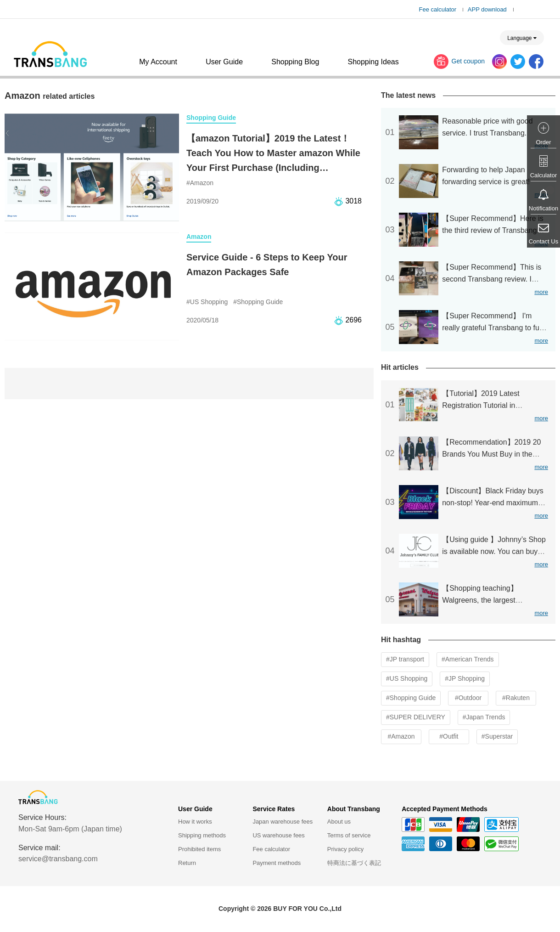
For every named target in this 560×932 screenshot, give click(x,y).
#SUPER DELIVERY (416, 717)
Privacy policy (345, 849)
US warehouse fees (278, 835)
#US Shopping (407, 678)
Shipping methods (202, 835)
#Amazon (401, 736)
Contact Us (543, 241)
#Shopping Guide (411, 698)
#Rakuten (516, 698)
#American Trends (468, 659)
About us (339, 822)
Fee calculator (438, 9)
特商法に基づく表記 (354, 863)
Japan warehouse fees (283, 822)
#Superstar (497, 736)
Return (187, 863)
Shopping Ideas (373, 62)
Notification (543, 208)
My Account (158, 62)
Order (543, 142)
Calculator (544, 175)
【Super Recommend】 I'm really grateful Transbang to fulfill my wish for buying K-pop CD (495, 328)
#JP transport (405, 659)
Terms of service (349, 835)
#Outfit (449, 736)
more (541, 292)
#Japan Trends (484, 717)
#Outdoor (468, 698)
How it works (195, 822)
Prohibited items (199, 849)
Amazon (199, 237)
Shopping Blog (295, 62)
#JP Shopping (465, 678)
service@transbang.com (58, 859)
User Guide (224, 62)
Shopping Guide (211, 118)
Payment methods (277, 863)
